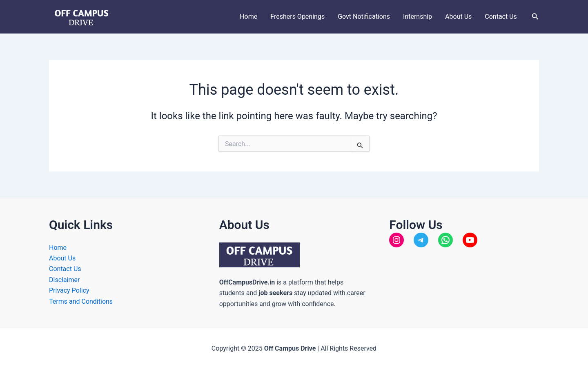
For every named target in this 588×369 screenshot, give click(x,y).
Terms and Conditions (81, 301)
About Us (458, 17)
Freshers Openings (297, 17)
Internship (418, 17)
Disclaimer (64, 280)
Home (248, 17)
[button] (535, 17)
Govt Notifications (364, 17)
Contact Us (501, 17)
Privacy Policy (69, 290)
